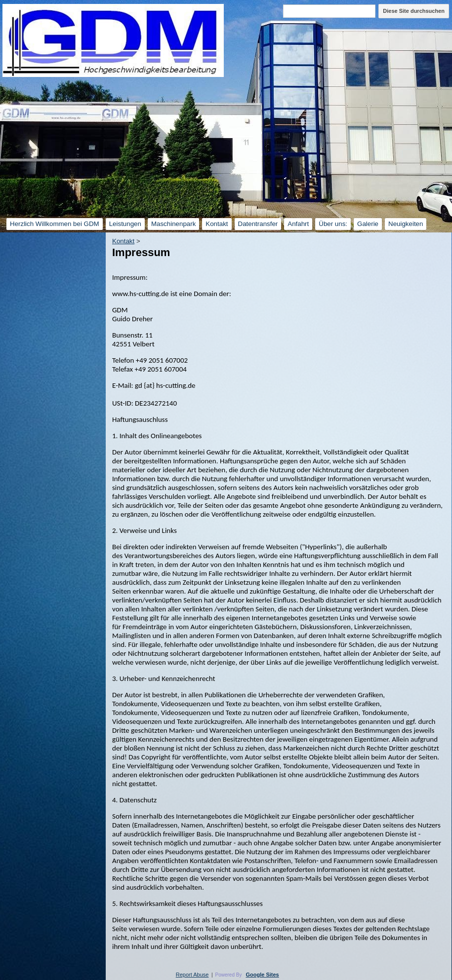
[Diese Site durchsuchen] (329, 11)
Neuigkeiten (406, 224)
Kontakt (217, 224)
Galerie (368, 224)
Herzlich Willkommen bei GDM (55, 224)
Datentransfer (258, 224)
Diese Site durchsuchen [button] (414, 11)
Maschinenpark (173, 224)
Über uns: (333, 224)
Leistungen (125, 224)
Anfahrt (298, 224)
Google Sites (263, 975)
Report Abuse (192, 975)
